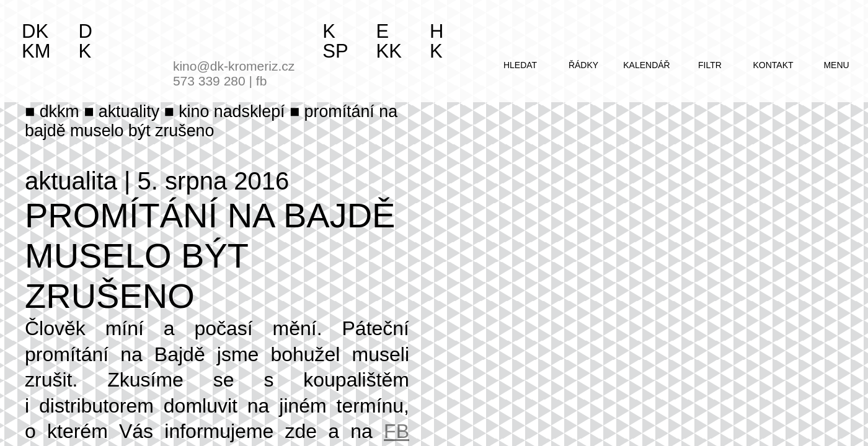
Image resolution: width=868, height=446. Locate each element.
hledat (520, 65)
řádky (583, 65)
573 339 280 (209, 81)
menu (836, 65)
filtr (710, 65)
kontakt (773, 65)
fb (262, 81)
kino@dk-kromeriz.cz (234, 66)
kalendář (646, 65)
